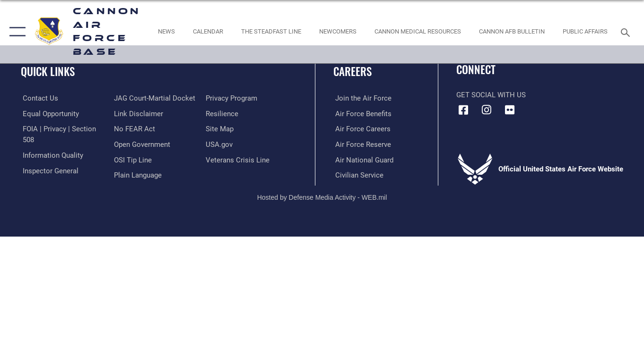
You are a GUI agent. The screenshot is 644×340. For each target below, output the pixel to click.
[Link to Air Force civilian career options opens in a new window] (357, 175)
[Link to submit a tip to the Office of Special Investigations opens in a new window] (132, 159)
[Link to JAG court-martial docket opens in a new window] (154, 98)
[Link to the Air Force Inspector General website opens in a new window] (49, 170)
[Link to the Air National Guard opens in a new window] (362, 159)
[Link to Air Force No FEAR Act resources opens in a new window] (134, 129)
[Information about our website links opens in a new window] (138, 113)
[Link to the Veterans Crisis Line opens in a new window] (238, 159)
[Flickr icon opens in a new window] (510, 110)
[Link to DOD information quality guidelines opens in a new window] (51, 155)
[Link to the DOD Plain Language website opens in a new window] (137, 175)
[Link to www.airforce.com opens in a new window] (361, 98)
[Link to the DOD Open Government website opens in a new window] (142, 144)
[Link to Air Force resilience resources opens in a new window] (222, 113)
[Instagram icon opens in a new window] (487, 110)
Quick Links (48, 71)
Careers (352, 71)
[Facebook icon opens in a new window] (463, 110)
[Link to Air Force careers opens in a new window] (361, 129)
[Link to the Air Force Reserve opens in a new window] (361, 144)
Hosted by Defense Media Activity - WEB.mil (322, 196)
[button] (15, 32)
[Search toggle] (627, 32)
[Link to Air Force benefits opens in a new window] (361, 113)
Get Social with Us (491, 95)
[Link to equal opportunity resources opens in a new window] (49, 113)
